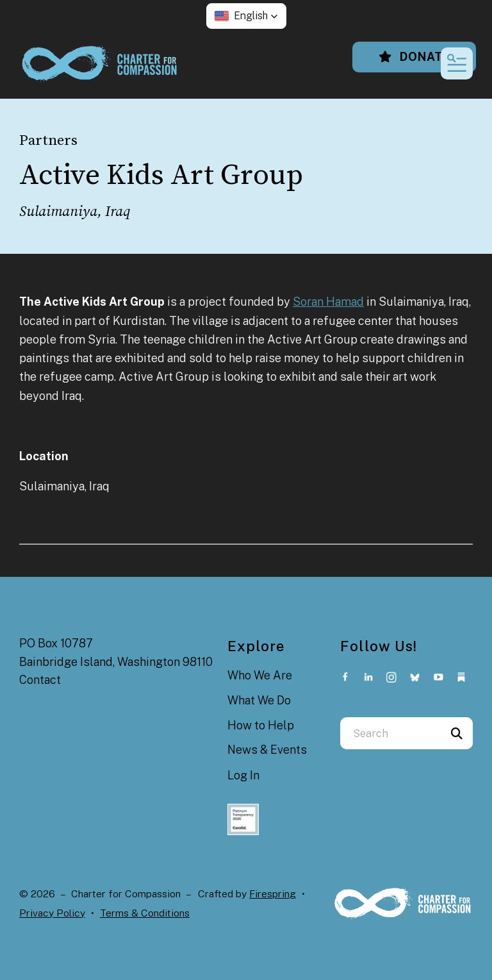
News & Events (267, 750)
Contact (40, 680)
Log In (243, 775)
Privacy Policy (52, 913)
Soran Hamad (328, 302)
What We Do (259, 700)
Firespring (273, 894)
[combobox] (390, 733)
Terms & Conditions (145, 913)
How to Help (261, 725)
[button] (246, 16)
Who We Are (260, 675)
